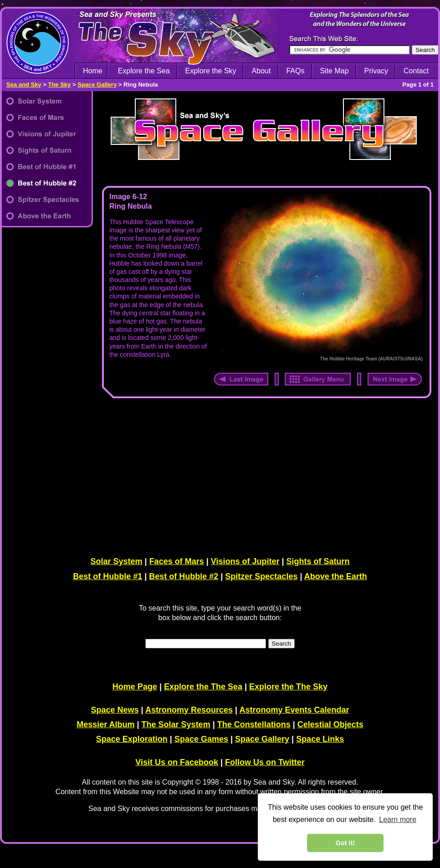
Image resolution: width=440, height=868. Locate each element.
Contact (416, 71)
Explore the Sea (144, 71)
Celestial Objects (330, 724)
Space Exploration (132, 739)
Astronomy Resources (189, 710)
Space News (115, 710)
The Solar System (176, 724)
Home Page (135, 687)
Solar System (117, 561)
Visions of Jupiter (245, 561)
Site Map (334, 71)
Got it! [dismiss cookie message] (345, 843)
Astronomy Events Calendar (294, 710)
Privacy (376, 71)
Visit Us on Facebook (177, 762)
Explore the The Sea (203, 687)
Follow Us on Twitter (265, 762)
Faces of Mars (177, 561)
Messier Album (105, 724)
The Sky (59, 85)
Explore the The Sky (288, 687)
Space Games (201, 739)
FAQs (295, 71)
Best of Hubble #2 (184, 576)
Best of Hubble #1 (107, 576)
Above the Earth (336, 576)
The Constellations (254, 724)
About (261, 71)
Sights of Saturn (318, 561)
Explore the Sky (211, 71)
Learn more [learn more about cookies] (398, 819)
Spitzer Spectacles (261, 576)
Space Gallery (97, 85)
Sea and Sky (24, 85)
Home (93, 71)
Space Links (320, 739)
